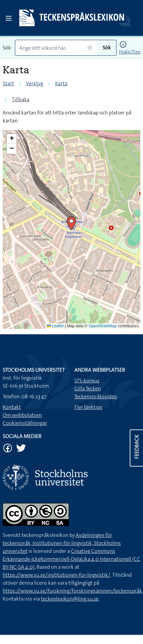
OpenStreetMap (103, 326)
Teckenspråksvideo (96, 396)
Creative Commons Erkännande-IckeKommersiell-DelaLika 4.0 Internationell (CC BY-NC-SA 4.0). (71, 559)
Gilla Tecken (88, 388)
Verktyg (35, 83)
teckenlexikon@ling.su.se (70, 599)
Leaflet (55, 326)
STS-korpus (87, 381)
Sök (107, 48)
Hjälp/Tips (130, 52)
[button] (71, 223)
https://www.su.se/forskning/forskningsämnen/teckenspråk (72, 591)
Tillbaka (21, 99)
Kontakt (12, 407)
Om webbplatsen (22, 415)
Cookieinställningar (25, 423)
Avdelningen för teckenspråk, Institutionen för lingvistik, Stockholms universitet (62, 543)
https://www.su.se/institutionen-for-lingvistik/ (56, 575)
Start (8, 83)
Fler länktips (88, 407)
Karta (61, 83)
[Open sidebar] (9, 18)
